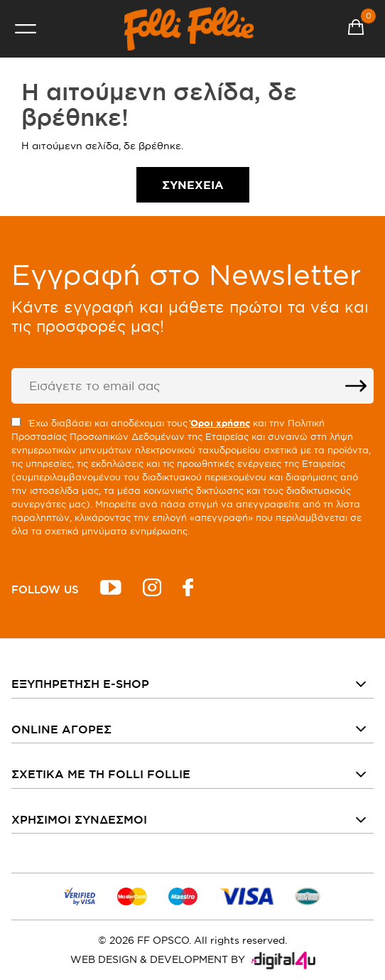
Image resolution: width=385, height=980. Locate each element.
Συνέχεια (193, 185)
